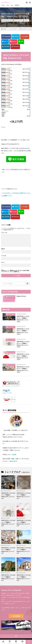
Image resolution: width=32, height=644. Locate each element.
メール (4, 256)
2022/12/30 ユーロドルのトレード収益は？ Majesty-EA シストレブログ (24, 550)
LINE (8, 5)
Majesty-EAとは (21, 296)
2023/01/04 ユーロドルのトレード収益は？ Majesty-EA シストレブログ (23, 357)
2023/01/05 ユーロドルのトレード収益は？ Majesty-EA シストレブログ (23, 344)
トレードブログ (18, 20)
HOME (3, 5)
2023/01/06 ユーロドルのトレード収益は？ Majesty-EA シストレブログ (23, 332)
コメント (4, 233)
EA (22, 642)
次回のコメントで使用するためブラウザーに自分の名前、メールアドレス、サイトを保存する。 (16, 271)
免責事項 (17, 5)
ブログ (26, 20)
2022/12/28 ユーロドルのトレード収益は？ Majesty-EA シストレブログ (24, 578)
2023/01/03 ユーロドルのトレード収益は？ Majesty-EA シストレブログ (23, 369)
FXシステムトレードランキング (11, 386)
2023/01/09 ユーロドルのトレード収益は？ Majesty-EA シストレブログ (23, 319)
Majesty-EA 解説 (10, 297)
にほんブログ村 (7, 393)
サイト (3, 262)
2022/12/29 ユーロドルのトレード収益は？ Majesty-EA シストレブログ (8, 578)
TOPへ (29, 642)
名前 (3, 249)
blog (12, 5)
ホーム (3, 642)
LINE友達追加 (16, 616)
